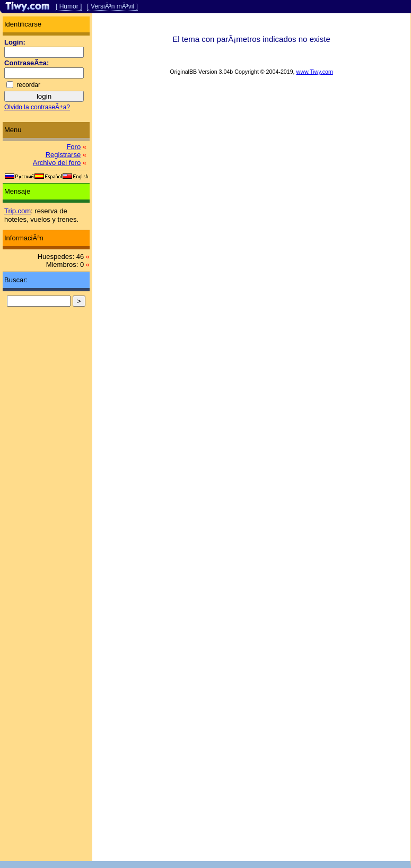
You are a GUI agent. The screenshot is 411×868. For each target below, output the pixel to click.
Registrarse (63, 155)
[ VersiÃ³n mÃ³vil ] (112, 6)
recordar (28, 85)
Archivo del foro (57, 163)
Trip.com (18, 211)
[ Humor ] (69, 6)
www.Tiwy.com (315, 72)
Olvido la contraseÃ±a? (37, 107)
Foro (73, 147)
